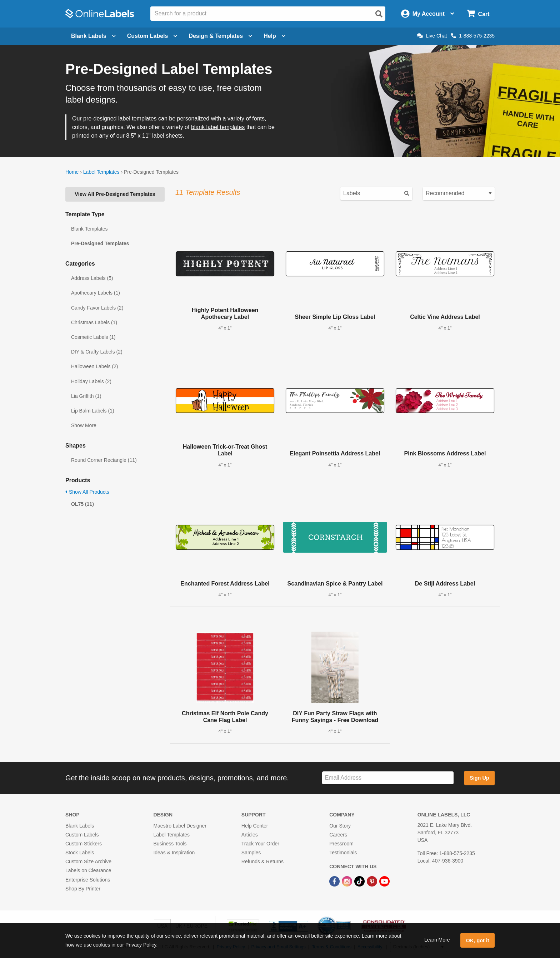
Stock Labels (80, 853)
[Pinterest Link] (373, 881)
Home (72, 172)
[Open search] (379, 14)
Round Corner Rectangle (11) (104, 460)
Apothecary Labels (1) (96, 293)
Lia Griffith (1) (86, 396)
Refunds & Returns (262, 861)
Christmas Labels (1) (94, 322)
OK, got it (478, 940)
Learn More (437, 940)
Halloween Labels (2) (95, 366)
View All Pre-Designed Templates (115, 194)
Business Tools (170, 844)
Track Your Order (260, 844)
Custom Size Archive (88, 861)
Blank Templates (89, 229)
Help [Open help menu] (274, 36)
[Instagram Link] (348, 881)
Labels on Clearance (88, 870)
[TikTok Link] (360, 881)
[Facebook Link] (335, 881)
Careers (338, 835)
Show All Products (87, 492)
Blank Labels (80, 826)
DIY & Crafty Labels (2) (97, 352)
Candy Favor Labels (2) (97, 308)
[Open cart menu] (478, 14)
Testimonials (343, 853)
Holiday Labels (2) (91, 381)
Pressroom (341, 844)
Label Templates (101, 172)
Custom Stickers (84, 844)
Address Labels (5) (92, 278)
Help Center (255, 826)
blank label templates (218, 127)
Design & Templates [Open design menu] (220, 36)
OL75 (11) (82, 504)
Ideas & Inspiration (174, 853)
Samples (251, 853)
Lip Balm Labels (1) (93, 411)
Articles (250, 835)
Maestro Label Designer (180, 826)
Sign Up (479, 778)
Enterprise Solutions (88, 880)
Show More (84, 425)
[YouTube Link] (384, 881)
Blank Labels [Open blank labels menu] (93, 36)
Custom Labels (82, 835)
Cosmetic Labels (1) (93, 337)
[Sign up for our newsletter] (388, 778)
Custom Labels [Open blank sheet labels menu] (152, 36)
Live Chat (432, 36)
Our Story (340, 826)
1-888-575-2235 (473, 36)
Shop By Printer (83, 889)
